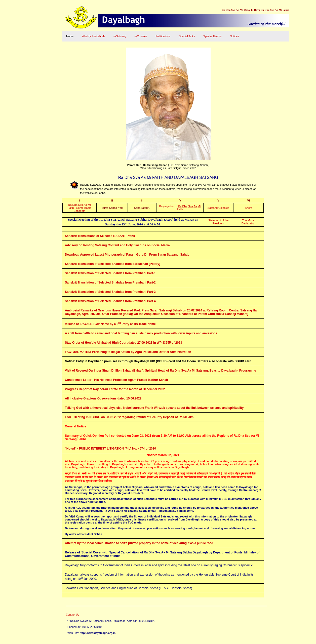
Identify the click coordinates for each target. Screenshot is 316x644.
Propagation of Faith (180, 208)
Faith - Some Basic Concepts (79, 208)
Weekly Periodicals (93, 36)
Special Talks (187, 36)
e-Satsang (120, 36)
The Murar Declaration (249, 222)
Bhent (248, 208)
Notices (235, 36)
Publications (163, 36)
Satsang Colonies (218, 208)
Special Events (212, 36)
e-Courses (141, 36)
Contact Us (73, 615)
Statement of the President (218, 222)
